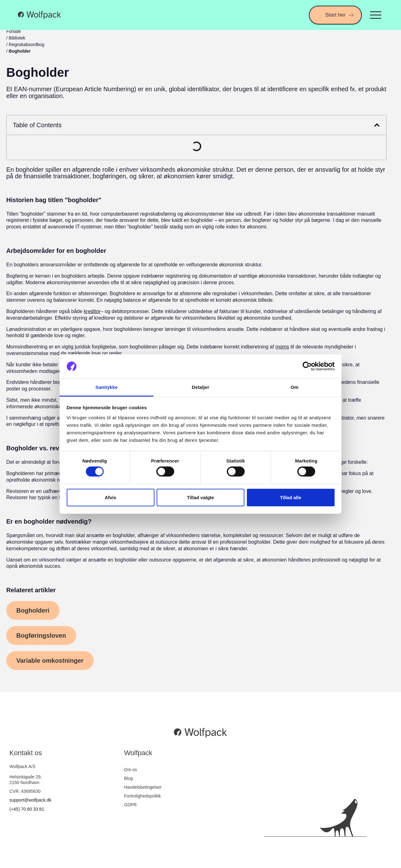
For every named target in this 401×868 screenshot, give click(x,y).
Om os (130, 770)
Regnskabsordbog (27, 44)
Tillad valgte (200, 497)
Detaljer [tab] (200, 387)
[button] (377, 125)
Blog (128, 778)
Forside (14, 31)
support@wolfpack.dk (30, 800)
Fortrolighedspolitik (143, 796)
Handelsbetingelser (143, 787)
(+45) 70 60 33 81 (27, 809)
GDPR (130, 805)
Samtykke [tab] (107, 387)
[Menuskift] (376, 15)
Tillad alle (290, 497)
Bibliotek (17, 38)
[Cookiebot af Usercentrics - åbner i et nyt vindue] (307, 366)
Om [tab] (294, 387)
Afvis (110, 497)
